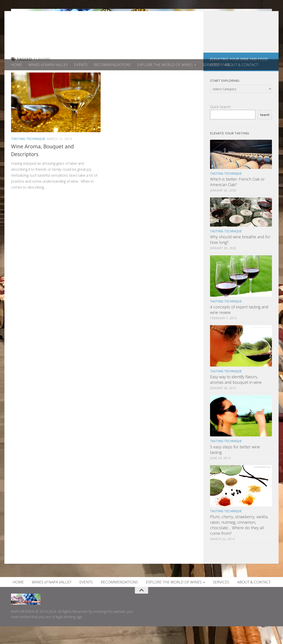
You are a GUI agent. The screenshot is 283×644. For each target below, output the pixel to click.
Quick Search (220, 124)
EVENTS (81, 65)
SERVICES (210, 65)
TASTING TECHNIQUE (28, 156)
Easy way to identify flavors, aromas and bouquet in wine (236, 397)
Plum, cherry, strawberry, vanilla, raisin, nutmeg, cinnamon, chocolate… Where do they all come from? (239, 543)
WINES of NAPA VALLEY (48, 65)
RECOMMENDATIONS (112, 65)
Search (265, 132)
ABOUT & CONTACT (242, 65)
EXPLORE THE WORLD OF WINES (165, 65)
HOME (16, 65)
